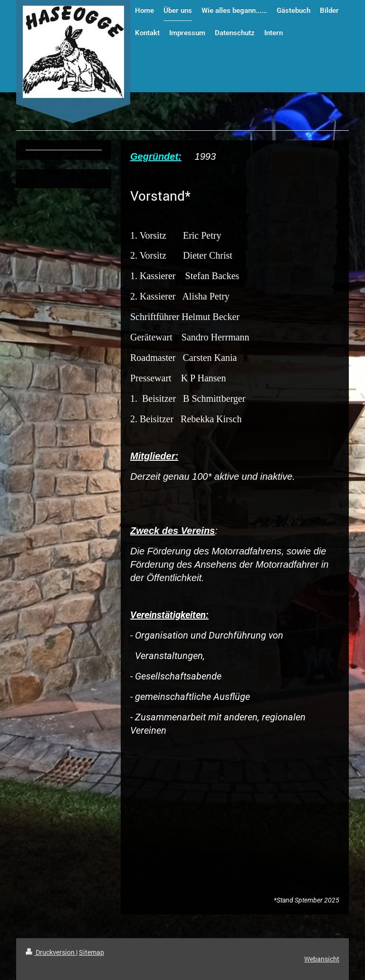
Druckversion (51, 952)
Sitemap (91, 952)
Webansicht (322, 959)
